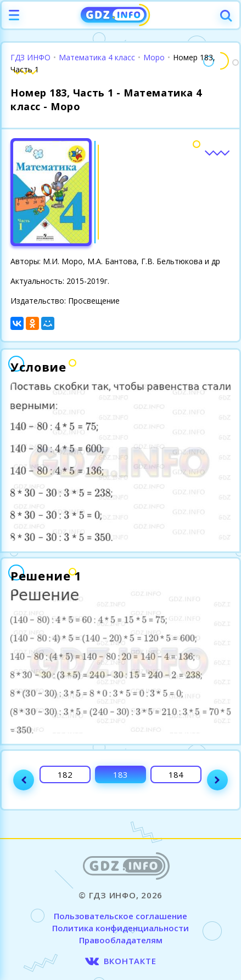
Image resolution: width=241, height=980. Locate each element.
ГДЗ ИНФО (30, 57)
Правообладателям (121, 940)
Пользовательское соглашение (120, 916)
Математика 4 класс (97, 57)
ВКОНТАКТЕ (130, 961)
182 (65, 774)
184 (176, 774)
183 (120, 774)
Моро (154, 57)
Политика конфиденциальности (120, 928)
